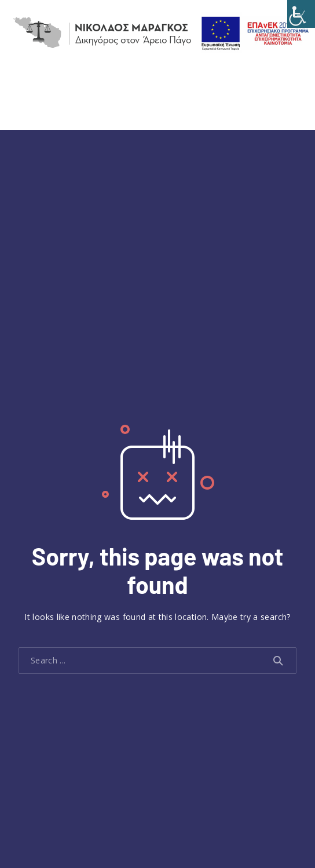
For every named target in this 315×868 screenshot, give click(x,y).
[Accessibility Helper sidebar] (301, 14)
